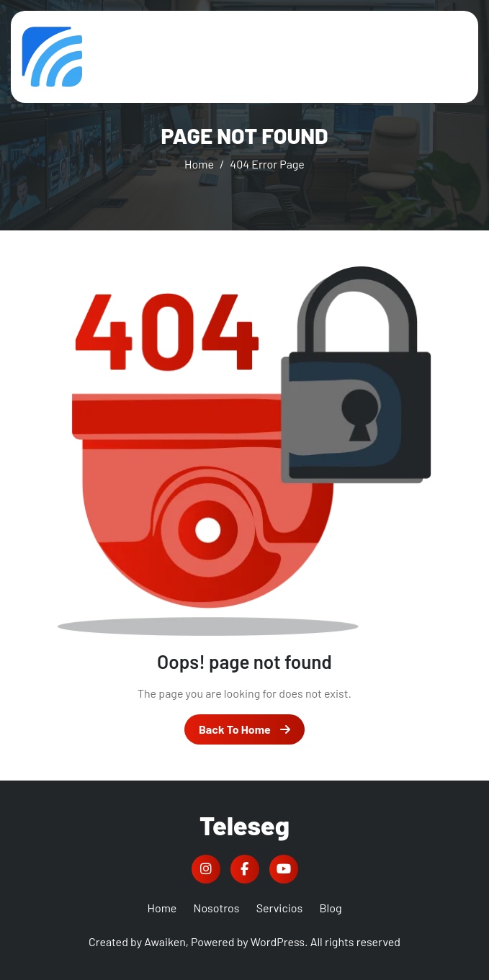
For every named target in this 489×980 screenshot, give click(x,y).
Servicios (280, 908)
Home (162, 908)
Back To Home (244, 729)
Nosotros (217, 908)
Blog (330, 908)
